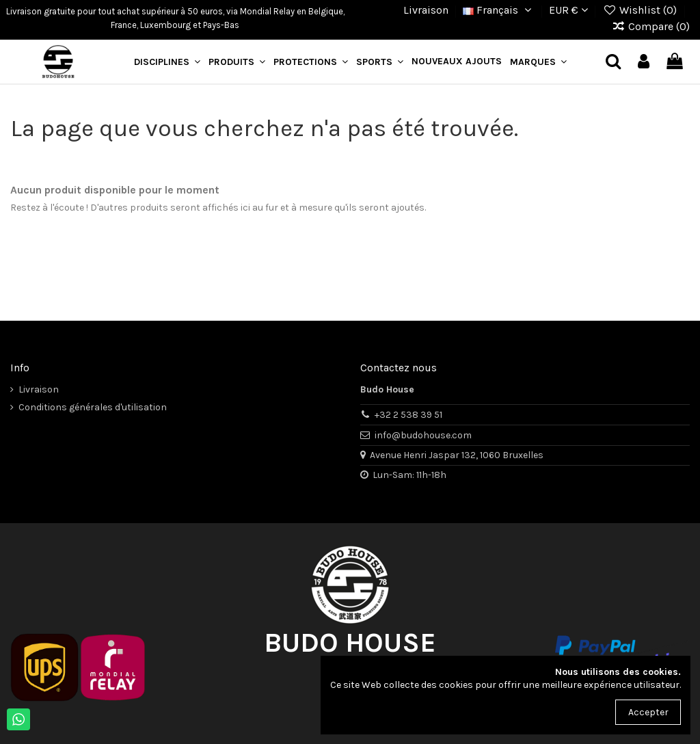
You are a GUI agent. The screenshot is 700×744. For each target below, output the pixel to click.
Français (499, 10)
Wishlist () (641, 10)
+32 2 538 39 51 (408, 415)
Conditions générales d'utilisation (93, 407)
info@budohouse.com (423, 435)
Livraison (426, 10)
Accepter (648, 712)
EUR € (568, 10)
